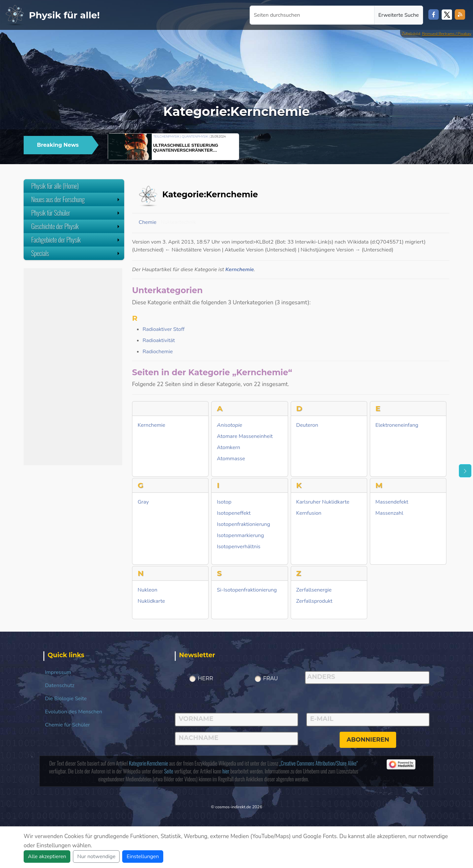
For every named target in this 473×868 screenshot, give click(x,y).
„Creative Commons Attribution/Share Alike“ (318, 763)
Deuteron (307, 425)
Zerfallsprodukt (314, 601)
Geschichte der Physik (76, 226)
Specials (76, 253)
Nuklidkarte (151, 601)
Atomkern (228, 448)
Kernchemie (240, 270)
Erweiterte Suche (399, 15)
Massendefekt (392, 502)
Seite (169, 771)
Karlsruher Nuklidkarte (323, 502)
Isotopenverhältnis (239, 547)
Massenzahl (389, 513)
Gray (143, 502)
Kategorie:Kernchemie (148, 763)
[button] (432, 146)
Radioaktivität (159, 340)
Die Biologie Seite (66, 699)
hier (226, 771)
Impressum (58, 672)
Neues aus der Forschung (76, 199)
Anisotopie (229, 425)
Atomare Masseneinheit (245, 436)
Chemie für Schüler (68, 725)
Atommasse (231, 459)
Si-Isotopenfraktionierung (247, 590)
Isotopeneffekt (234, 513)
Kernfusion (309, 513)
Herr (205, 678)
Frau (271, 678)
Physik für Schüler (76, 213)
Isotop (224, 502)
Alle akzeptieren (47, 857)
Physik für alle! (64, 15)
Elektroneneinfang (397, 425)
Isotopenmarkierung (240, 536)
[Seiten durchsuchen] (312, 15)
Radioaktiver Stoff (164, 329)
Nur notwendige (96, 857)
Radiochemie (158, 352)
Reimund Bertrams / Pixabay (447, 34)
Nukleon (147, 590)
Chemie (147, 222)
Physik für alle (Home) (55, 186)
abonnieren (368, 740)
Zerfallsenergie (314, 590)
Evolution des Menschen (74, 712)
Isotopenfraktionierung (243, 524)
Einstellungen (143, 857)
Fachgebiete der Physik (76, 240)
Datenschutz (60, 685)
